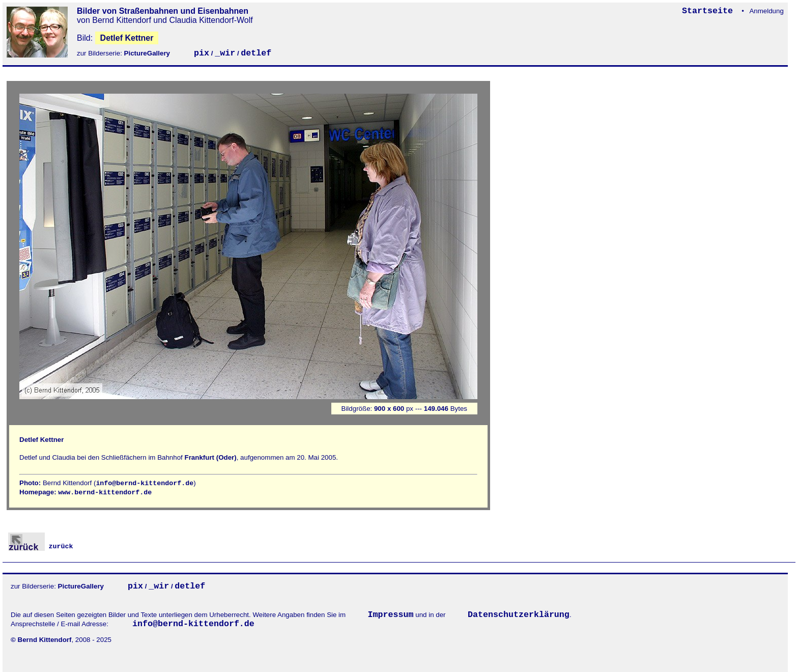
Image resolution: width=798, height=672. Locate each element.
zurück (41, 547)
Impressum (391, 615)
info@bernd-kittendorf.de (145, 483)
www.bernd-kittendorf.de (105, 493)
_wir (225, 53)
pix (202, 53)
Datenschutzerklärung (519, 615)
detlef (256, 53)
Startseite (710, 11)
